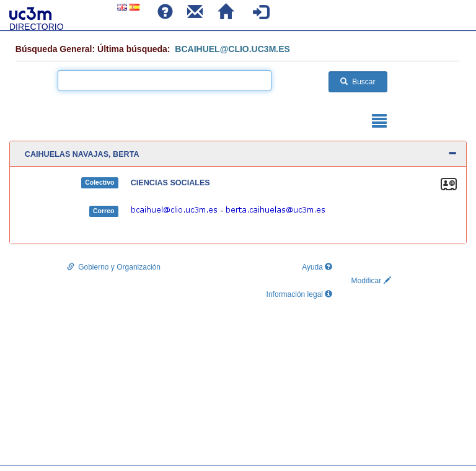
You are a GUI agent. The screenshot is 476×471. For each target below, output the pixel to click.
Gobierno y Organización (114, 267)
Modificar (371, 281)
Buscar (358, 82)
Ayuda (315, 267)
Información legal (300, 294)
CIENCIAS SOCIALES (170, 183)
